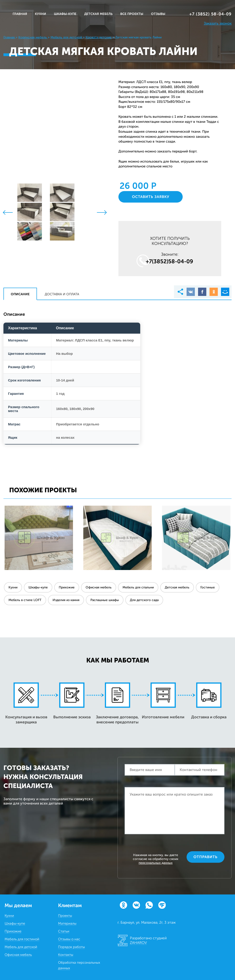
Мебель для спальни (138, 587)
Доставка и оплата (62, 294)
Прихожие (67, 587)
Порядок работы (71, 947)
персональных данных (156, 863)
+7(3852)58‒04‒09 (169, 261)
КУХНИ (41, 14)
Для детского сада (144, 600)
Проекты (65, 916)
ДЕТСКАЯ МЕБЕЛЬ (98, 14)
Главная (20, 14)
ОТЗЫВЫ (158, 14)
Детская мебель (177, 587)
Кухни (13, 587)
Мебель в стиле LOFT (25, 600)
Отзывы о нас (69, 939)
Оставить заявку (151, 197)
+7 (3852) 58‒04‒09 (210, 14)
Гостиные (208, 587)
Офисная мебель (99, 587)
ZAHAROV (138, 943)
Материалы (67, 923)
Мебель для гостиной (22, 939)
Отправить (206, 857)
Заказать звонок (218, 23)
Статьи (64, 931)
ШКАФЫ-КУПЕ (65, 14)
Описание (20, 294)
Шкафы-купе (38, 587)
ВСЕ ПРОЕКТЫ (132, 14)
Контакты (66, 955)
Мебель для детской (21, 947)
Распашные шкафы (105, 600)
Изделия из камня (66, 600)
